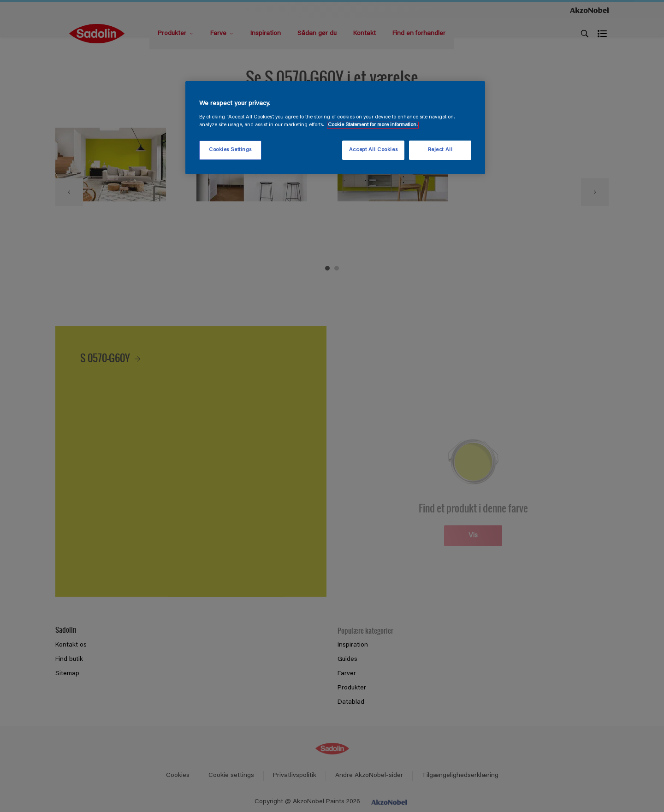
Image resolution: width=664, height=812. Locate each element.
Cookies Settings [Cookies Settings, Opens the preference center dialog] (230, 150)
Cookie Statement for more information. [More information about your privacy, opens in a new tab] (373, 125)
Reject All (440, 150)
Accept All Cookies (373, 150)
